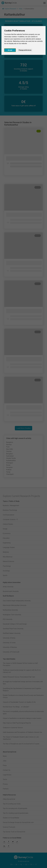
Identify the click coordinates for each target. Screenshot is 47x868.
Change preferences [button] (25, 50)
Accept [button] (10, 50)
